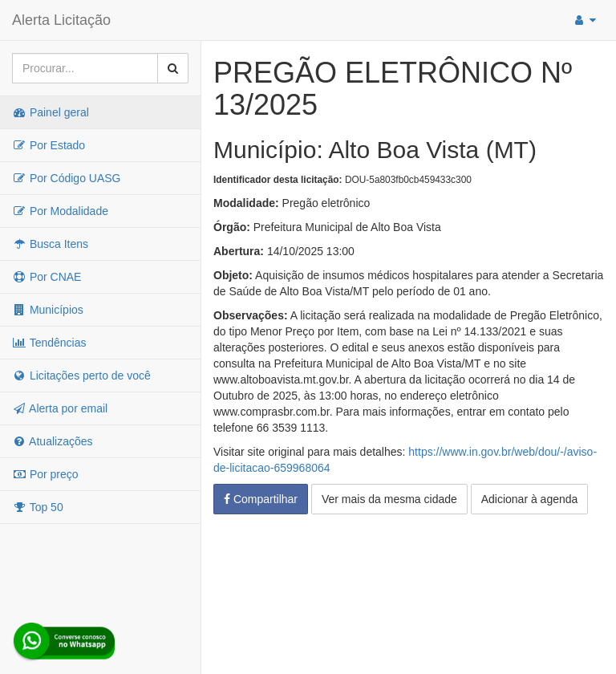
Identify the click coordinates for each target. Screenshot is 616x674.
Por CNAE (47, 277)
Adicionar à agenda (530, 499)
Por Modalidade (60, 211)
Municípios (48, 310)
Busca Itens (50, 244)
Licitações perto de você (81, 376)
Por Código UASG (67, 178)
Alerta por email (60, 408)
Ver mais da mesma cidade (389, 499)
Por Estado (49, 145)
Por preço (45, 474)
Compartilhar (261, 499)
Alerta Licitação (61, 20)
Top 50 (38, 507)
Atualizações (53, 441)
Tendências (49, 343)
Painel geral (51, 112)
